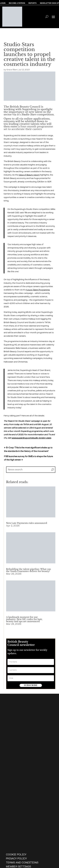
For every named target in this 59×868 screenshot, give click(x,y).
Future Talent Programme (38, 290)
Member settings (18, 867)
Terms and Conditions (22, 863)
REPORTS (32, 3)
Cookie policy (16, 855)
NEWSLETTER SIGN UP (49, 3)
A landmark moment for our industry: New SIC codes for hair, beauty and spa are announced (24, 619)
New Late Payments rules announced (27, 523)
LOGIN (3, 3)
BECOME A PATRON (17, 3)
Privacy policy (16, 859)
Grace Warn (12, 70)
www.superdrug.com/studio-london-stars (31, 438)
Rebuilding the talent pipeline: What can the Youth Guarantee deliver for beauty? (29, 570)
